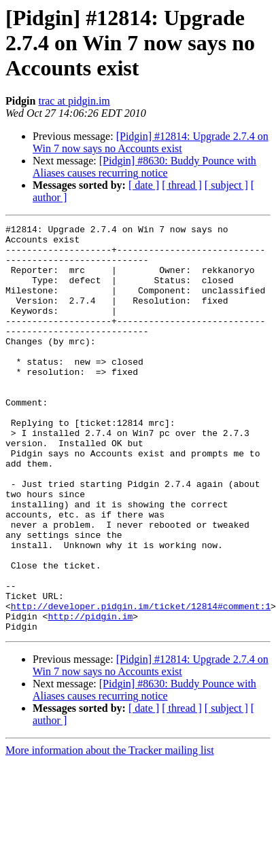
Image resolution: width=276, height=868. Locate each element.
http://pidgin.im (90, 695)
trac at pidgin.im (74, 101)
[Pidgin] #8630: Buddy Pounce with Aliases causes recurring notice (144, 167)
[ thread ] (182, 185)
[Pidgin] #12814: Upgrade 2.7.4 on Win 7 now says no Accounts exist (151, 142)
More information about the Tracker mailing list (110, 832)
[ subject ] (226, 185)
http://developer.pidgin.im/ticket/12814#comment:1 (141, 683)
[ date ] (144, 185)
